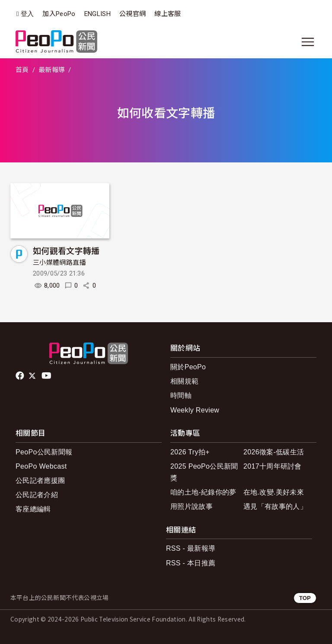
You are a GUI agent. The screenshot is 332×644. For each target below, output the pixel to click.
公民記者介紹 (37, 495)
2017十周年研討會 (273, 466)
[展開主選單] (308, 42)
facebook (21, 376)
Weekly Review (195, 410)
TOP (305, 598)
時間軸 (181, 395)
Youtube (47, 376)
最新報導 (52, 70)
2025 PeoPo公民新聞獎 (204, 472)
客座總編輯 (33, 509)
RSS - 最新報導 (191, 548)
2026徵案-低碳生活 (274, 452)
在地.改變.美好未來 (274, 492)
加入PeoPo (59, 14)
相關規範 (184, 381)
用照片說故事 (192, 506)
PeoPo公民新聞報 (44, 452)
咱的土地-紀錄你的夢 (203, 492)
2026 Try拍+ (190, 452)
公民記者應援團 (40, 481)
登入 (27, 14)
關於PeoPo (188, 367)
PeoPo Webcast (41, 466)
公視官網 (132, 14)
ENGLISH (97, 14)
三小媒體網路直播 (59, 263)
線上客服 (168, 14)
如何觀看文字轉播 (66, 250)
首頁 (22, 70)
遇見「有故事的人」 (275, 506)
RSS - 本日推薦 (191, 563)
